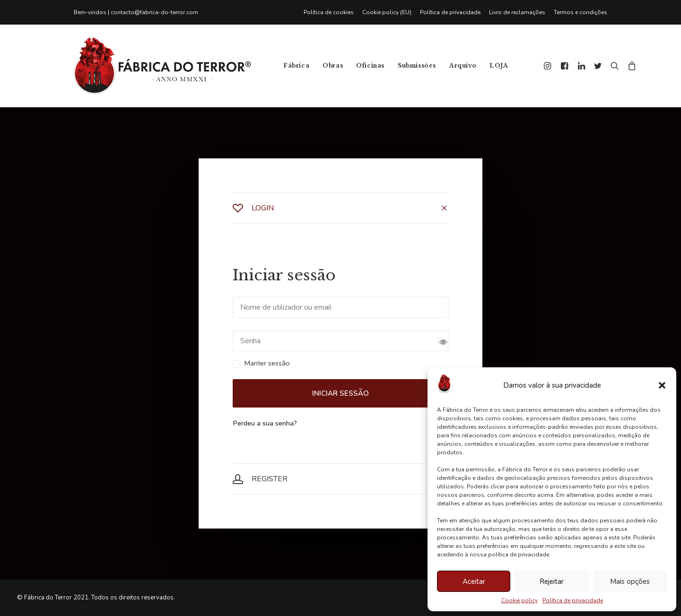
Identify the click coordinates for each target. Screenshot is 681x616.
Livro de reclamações (517, 12)
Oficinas (370, 65)
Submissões (417, 65)
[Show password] (440, 341)
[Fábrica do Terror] (162, 66)
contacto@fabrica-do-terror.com (154, 12)
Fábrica (296, 65)
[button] (662, 385)
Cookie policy (519, 600)
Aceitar (474, 581)
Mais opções (630, 581)
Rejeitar (552, 581)
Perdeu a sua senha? (265, 423)
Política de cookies (329, 12)
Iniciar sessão (340, 393)
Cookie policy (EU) (387, 12)
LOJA (499, 65)
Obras (333, 65)
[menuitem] (331, 12)
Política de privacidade (573, 600)
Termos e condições (581, 12)
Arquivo (463, 65)
